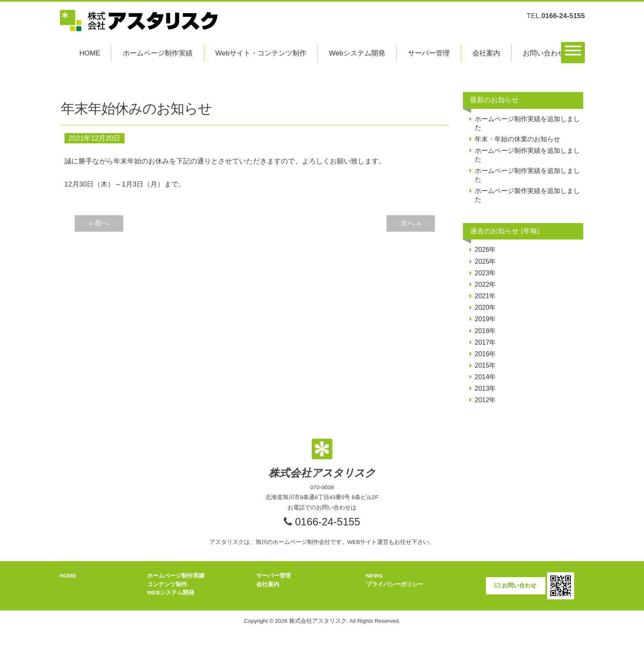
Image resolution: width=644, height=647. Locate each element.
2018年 (485, 331)
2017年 (485, 342)
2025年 (485, 261)
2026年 (485, 250)
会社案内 (486, 53)
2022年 (485, 284)
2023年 (485, 273)
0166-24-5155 (328, 522)
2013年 (485, 388)
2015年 (485, 365)
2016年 (485, 354)
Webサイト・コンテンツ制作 (261, 53)
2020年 (485, 307)
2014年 (485, 377)
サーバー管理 (429, 53)
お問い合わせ (544, 53)
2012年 (485, 400)
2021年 (485, 296)
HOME (90, 53)
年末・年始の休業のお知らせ (517, 139)
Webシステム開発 (357, 53)
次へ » (411, 223)
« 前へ (99, 223)
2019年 (485, 319)
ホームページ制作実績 (158, 53)
